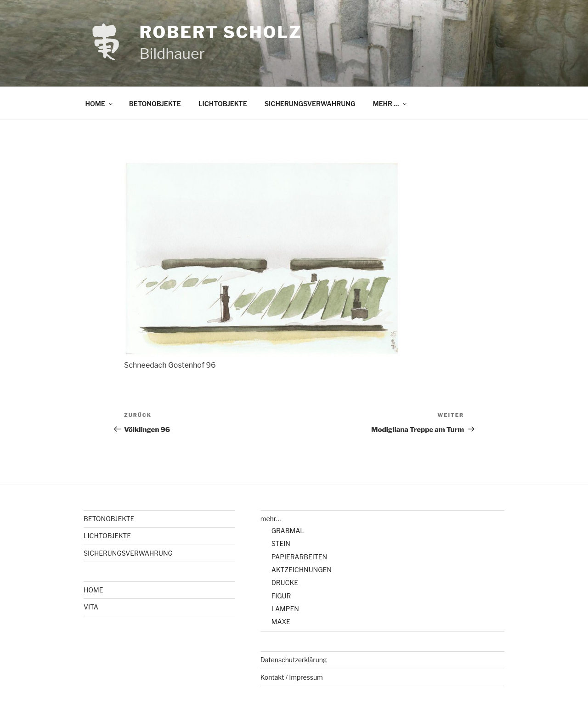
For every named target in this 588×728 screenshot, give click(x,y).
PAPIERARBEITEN (299, 557)
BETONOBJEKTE (155, 104)
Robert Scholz (220, 32)
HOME (100, 104)
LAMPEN (285, 609)
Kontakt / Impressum (292, 677)
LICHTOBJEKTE (223, 104)
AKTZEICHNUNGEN (302, 570)
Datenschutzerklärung (294, 660)
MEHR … (390, 104)
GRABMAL (288, 531)
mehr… (271, 519)
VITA (91, 607)
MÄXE (281, 622)
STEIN (281, 543)
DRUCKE (285, 583)
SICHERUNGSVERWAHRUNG (310, 104)
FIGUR (281, 596)
